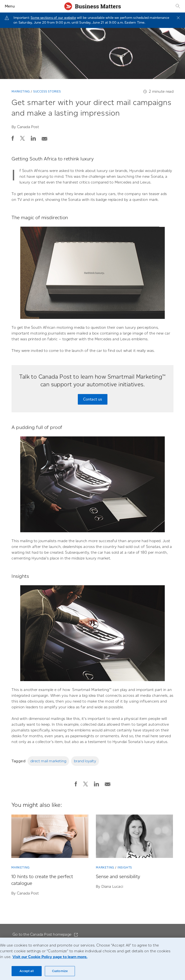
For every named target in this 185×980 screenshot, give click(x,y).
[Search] (177, 6)
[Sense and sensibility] (134, 837)
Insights (125, 867)
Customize (60, 971)
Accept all (26, 971)
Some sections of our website (53, 18)
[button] (13, 138)
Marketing (21, 91)
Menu (10, 6)
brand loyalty (85, 761)
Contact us (93, 399)
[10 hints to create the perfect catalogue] (50, 837)
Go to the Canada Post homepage (42, 934)
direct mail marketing (48, 761)
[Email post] (45, 137)
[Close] (178, 18)
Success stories (47, 91)
